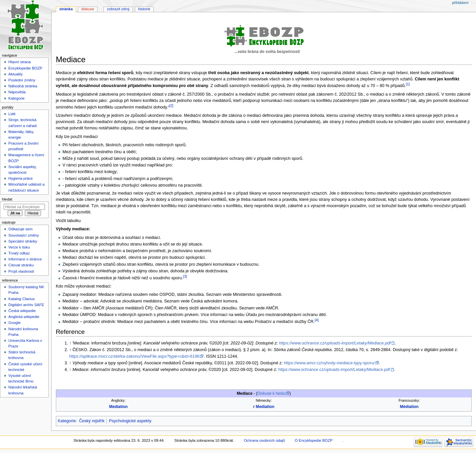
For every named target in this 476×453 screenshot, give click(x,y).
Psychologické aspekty (130, 421)
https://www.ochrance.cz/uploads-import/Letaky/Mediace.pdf (335, 343)
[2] (172, 106)
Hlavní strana (19, 62)
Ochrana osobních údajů (264, 440)
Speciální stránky (23, 241)
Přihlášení (460, 3)
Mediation (118, 407)
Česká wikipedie (22, 311)
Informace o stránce (25, 259)
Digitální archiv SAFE (26, 305)
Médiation (409, 407)
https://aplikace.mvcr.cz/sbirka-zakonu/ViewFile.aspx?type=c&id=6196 (134, 356)
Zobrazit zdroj (118, 9)
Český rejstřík (92, 421)
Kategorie (67, 421)
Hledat (7, 199)
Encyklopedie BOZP (25, 68)
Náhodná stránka (23, 86)
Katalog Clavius (21, 299)
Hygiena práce (20, 178)
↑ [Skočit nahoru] (70, 343)
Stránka (66, 9)
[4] (317, 320)
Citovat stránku (21, 265)
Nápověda (17, 92)
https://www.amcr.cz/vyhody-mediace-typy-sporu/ (329, 363)
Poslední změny (22, 80)
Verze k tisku (19, 247)
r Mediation (264, 407)
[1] (408, 84)
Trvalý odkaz (19, 253)
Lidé (12, 114)
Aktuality (15, 74)
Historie (144, 9)
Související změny (23, 235)
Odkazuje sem (20, 229)
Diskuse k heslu (271, 393)
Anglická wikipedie (24, 317)
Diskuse (88, 9)
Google (14, 323)
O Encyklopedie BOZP (314, 440)
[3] (185, 276)
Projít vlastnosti (21, 271)
